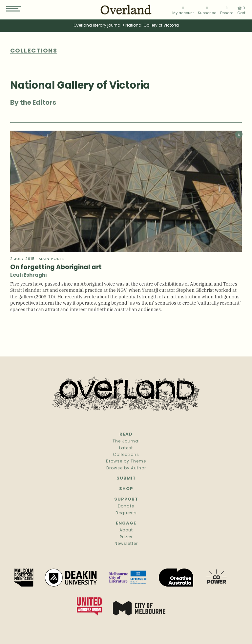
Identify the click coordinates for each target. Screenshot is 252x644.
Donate (227, 11)
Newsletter (126, 544)
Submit (126, 478)
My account (183, 11)
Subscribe (207, 11)
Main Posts (52, 259)
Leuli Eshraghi (28, 276)
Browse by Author (126, 468)
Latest (126, 448)
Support (126, 499)
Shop (126, 489)
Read (126, 434)
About (126, 530)
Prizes (126, 537)
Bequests (126, 513)
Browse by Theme (126, 462)
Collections (126, 455)
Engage (126, 523)
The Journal (126, 441)
